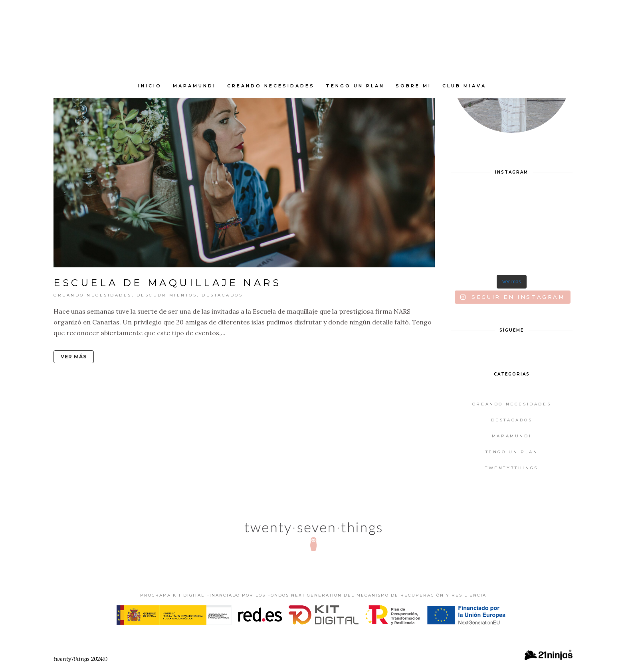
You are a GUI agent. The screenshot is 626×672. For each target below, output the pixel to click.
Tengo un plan (512, 452)
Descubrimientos (167, 295)
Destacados (222, 295)
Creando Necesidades (93, 295)
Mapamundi (512, 436)
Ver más (74, 357)
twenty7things (512, 468)
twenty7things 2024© (80, 659)
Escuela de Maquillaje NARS (167, 283)
